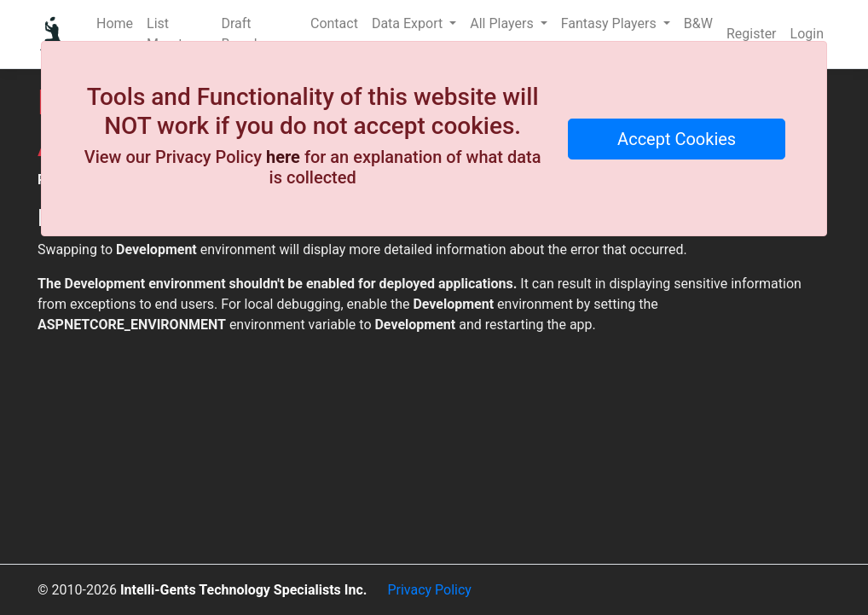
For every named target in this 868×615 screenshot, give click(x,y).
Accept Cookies (677, 139)
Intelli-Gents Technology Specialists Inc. (244, 590)
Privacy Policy (429, 590)
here (283, 157)
